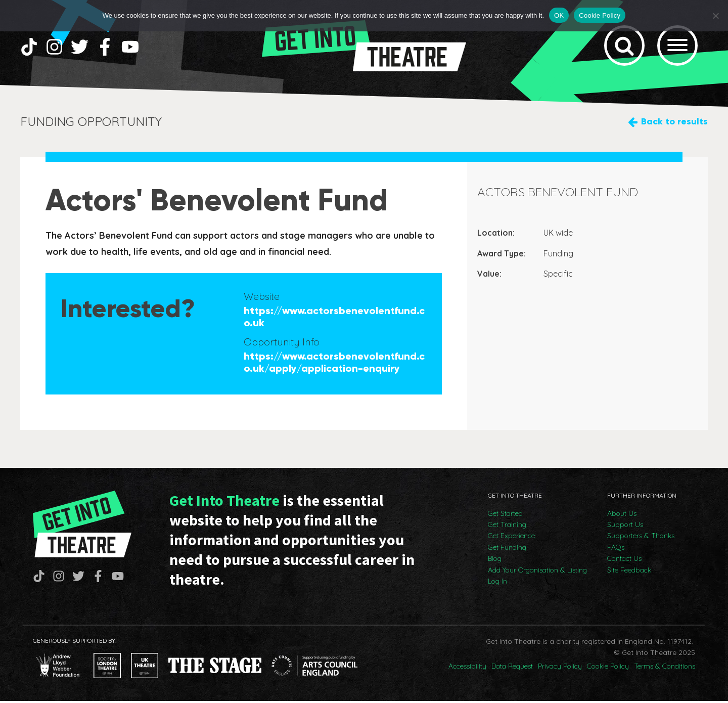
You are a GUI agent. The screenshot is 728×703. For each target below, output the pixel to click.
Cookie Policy (608, 668)
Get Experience (511, 538)
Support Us (625, 526)
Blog (495, 560)
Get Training (507, 526)
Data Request (512, 668)
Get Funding (507, 549)
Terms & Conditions (665, 668)
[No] (715, 16)
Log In (497, 583)
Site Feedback (629, 572)
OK (559, 15)
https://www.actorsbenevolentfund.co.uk (334, 318)
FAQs (616, 549)
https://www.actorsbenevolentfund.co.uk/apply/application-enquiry (334, 364)
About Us (622, 515)
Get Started (505, 515)
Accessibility (467, 668)
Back (674, 124)
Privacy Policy (560, 668)
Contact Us (624, 560)
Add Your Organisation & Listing (537, 572)
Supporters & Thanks (641, 538)
